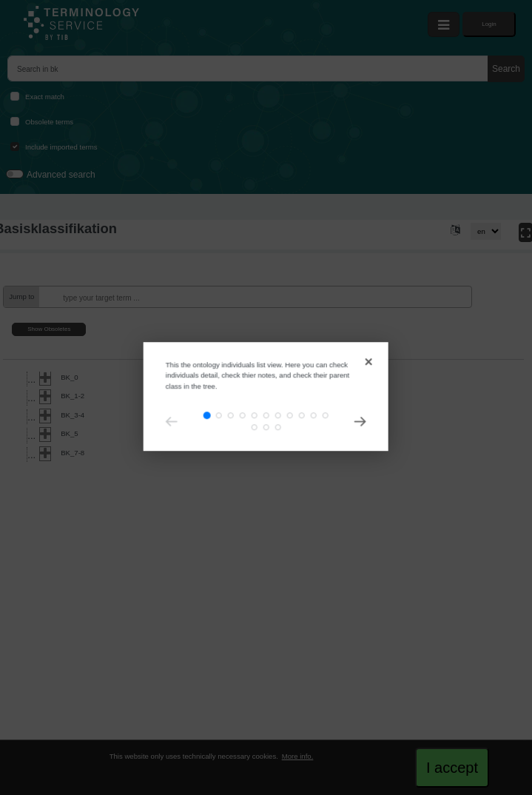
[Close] (332, 274)
